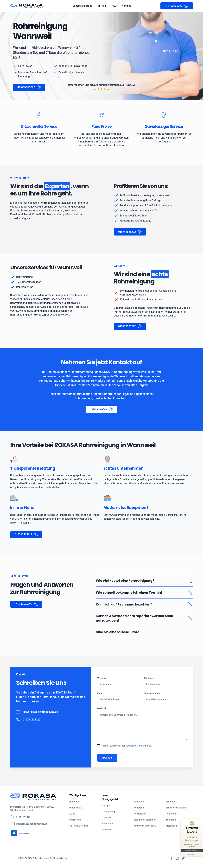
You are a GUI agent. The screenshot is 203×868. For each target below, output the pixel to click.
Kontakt (126, 6)
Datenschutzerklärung (137, 746)
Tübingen (171, 820)
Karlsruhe (139, 802)
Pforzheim (107, 830)
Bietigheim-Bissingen (145, 820)
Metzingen (171, 826)
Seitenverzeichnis (79, 826)
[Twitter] (183, 858)
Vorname (102, 678)
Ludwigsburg (108, 812)
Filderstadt (107, 824)
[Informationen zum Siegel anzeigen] (192, 854)
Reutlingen (171, 814)
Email (100, 693)
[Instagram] (177, 858)
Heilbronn (139, 808)
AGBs (72, 814)
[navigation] (37, 797)
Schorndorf (171, 802)
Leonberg (106, 818)
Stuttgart (106, 806)
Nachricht (102, 708)
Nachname (150, 678)
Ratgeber (74, 802)
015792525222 (24, 817)
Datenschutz (76, 808)
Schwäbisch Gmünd (176, 808)
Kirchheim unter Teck (145, 826)
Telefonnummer (152, 693)
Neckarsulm (140, 814)
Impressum (75, 820)
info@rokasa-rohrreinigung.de (40, 712)
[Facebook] (171, 858)
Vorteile (102, 6)
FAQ (114, 6)
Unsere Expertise (82, 6)
